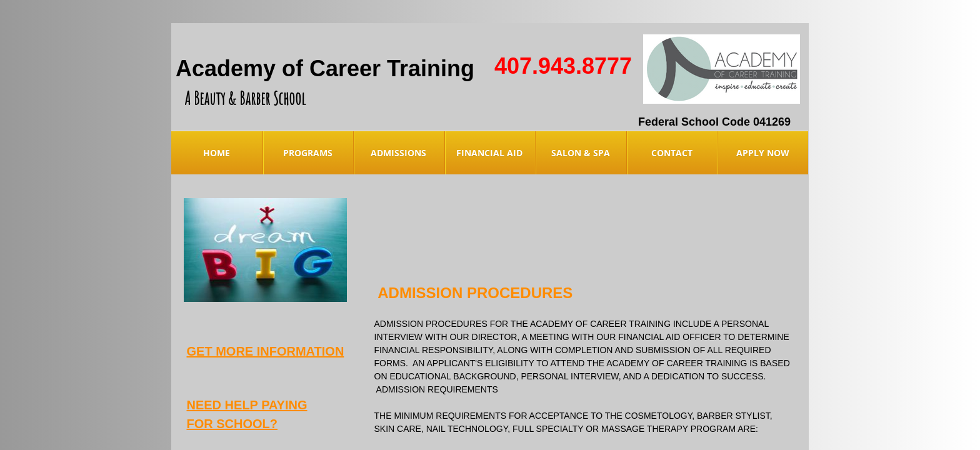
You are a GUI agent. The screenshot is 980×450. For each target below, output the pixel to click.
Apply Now (763, 153)
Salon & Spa (581, 153)
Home (217, 153)
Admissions (398, 153)
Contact (672, 153)
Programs (308, 153)
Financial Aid (489, 153)
